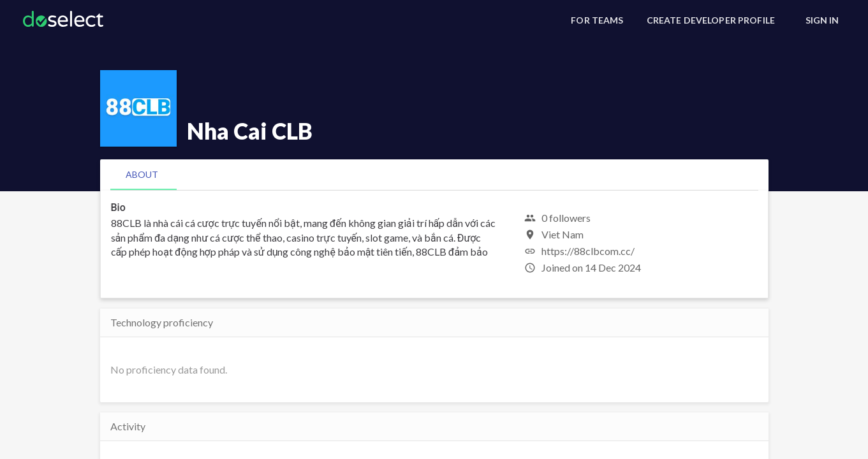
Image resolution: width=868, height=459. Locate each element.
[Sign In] (822, 20)
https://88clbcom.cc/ (588, 251)
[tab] (142, 175)
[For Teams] (597, 20)
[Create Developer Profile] (711, 20)
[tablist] (434, 175)
